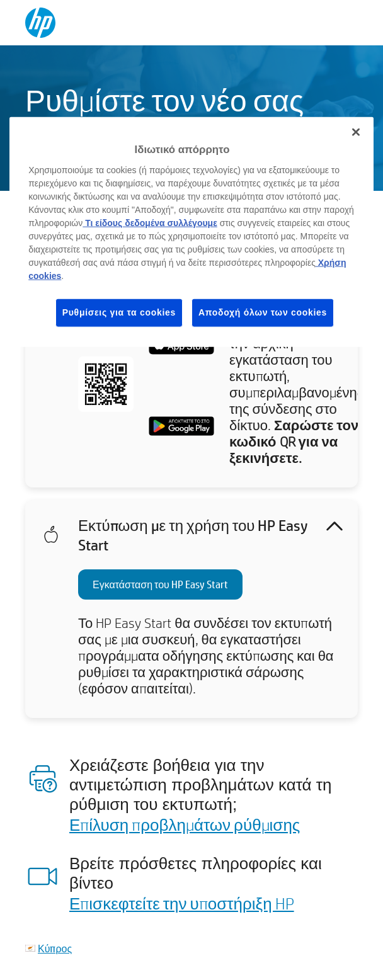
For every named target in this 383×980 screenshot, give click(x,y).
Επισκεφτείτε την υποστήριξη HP (182, 903)
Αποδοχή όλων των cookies (263, 312)
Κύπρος (55, 948)
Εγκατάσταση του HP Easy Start (160, 584)
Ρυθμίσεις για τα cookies (119, 312)
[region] (191, 232)
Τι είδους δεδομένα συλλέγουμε (150, 223)
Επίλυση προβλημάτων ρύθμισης (185, 824)
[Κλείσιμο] (356, 132)
